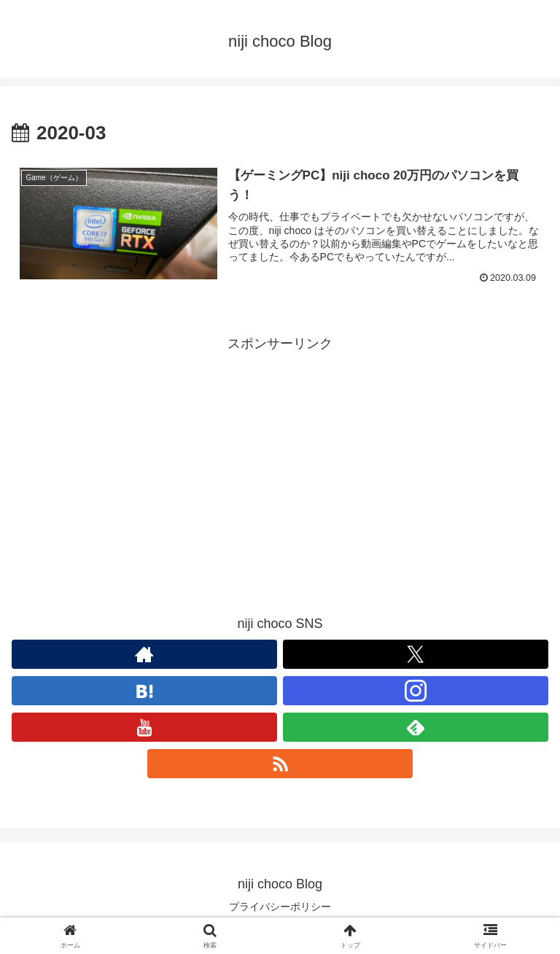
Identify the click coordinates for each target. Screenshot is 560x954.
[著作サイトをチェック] (144, 654)
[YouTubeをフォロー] (144, 727)
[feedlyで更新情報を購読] (416, 727)
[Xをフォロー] (416, 654)
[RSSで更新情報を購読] (280, 764)
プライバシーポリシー (280, 907)
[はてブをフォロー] (144, 691)
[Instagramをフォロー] (416, 691)
